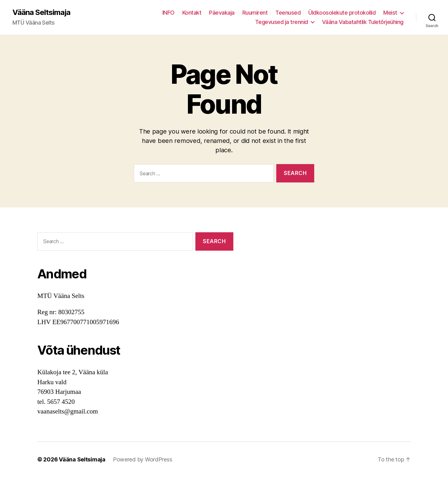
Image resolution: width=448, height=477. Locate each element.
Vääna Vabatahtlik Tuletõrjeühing (363, 22)
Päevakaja (222, 13)
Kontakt (192, 13)
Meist (390, 13)
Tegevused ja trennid (282, 22)
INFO (168, 13)
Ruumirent (255, 13)
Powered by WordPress (143, 459)
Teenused (288, 13)
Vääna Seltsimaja (41, 12)
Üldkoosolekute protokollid (342, 13)
